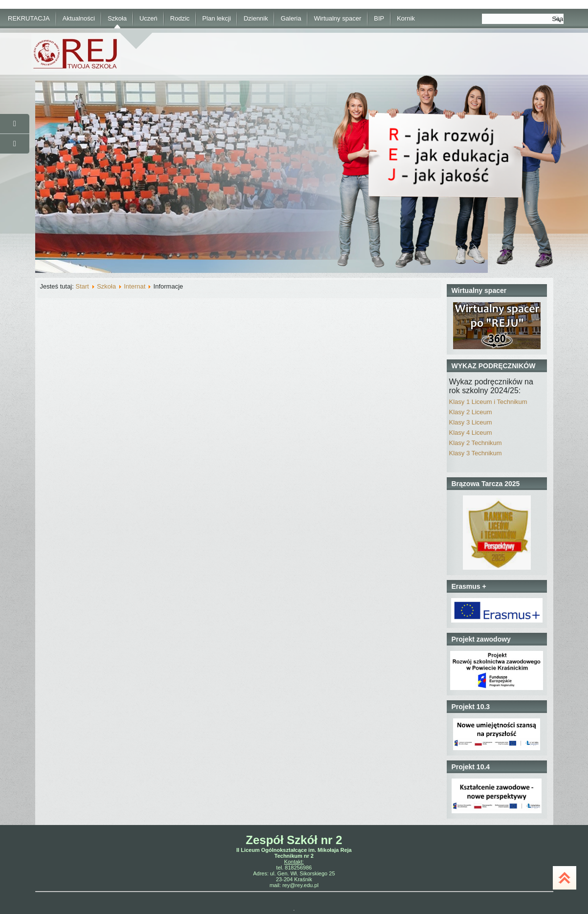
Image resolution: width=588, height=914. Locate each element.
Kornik (406, 18)
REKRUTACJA (29, 18)
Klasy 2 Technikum (476, 443)
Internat (134, 286)
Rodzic (180, 18)
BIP (379, 18)
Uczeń (148, 18)
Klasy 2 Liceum (471, 412)
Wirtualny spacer (338, 18)
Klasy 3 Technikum (476, 453)
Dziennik (256, 18)
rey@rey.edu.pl (301, 885)
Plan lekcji (217, 18)
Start (82, 286)
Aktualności (79, 18)
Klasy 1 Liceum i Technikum (488, 402)
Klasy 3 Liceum (471, 422)
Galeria (291, 18)
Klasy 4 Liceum (471, 433)
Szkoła (117, 18)
